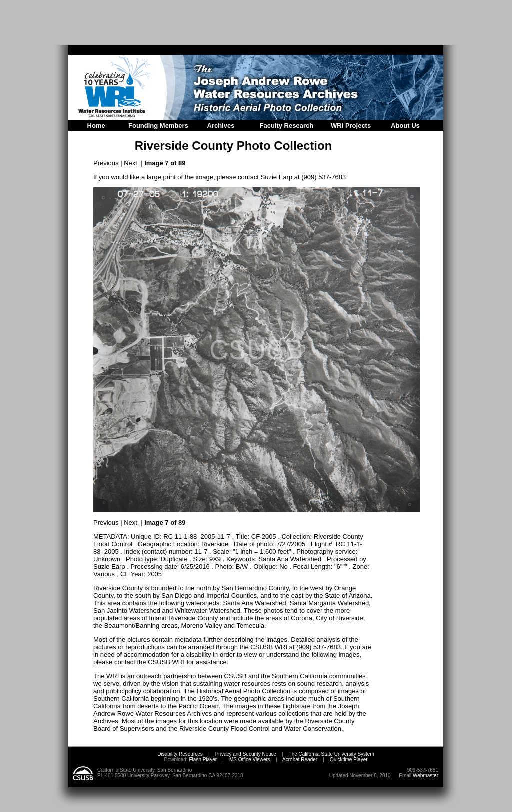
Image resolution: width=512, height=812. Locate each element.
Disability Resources (180, 754)
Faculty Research (287, 126)
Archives (221, 126)
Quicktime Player (349, 759)
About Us (405, 126)
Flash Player (202, 759)
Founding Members (158, 126)
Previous (106, 163)
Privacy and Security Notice (246, 754)
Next (131, 163)
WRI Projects (351, 126)
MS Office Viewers (250, 759)
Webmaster (426, 775)
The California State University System (332, 754)
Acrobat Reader (300, 759)
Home (96, 126)
